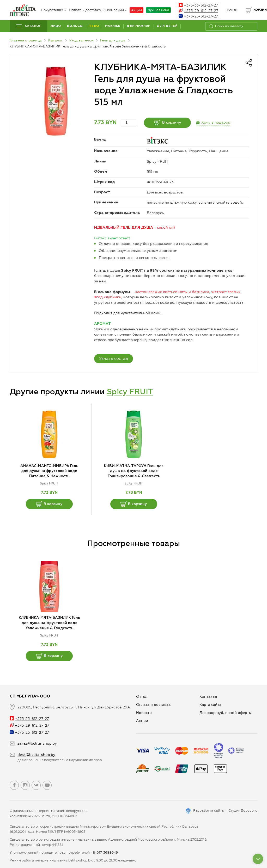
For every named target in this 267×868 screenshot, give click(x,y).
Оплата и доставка (85, 10)
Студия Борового (243, 811)
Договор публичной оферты (226, 713)
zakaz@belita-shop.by (37, 743)
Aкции (142, 721)
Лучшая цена (158, 10)
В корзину (168, 123)
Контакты (208, 697)
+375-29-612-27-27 (198, 11)
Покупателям (54, 10)
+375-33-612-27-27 (198, 5)
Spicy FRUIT (158, 162)
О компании (115, 10)
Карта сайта (210, 705)
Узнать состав (114, 358)
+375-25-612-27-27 (198, 16)
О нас (141, 697)
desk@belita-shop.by (36, 755)
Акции (136, 10)
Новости (144, 713)
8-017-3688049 (105, 852)
